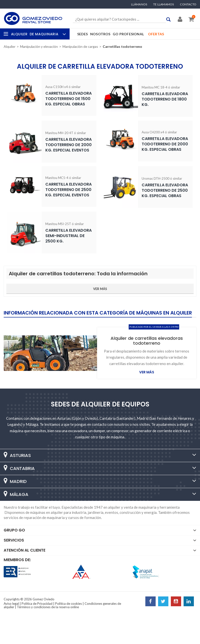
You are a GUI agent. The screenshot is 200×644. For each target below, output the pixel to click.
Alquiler (38, 34)
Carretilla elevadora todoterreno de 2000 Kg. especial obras (165, 144)
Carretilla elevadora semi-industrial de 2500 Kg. (69, 236)
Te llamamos (163, 4)
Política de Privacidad (37, 604)
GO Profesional (128, 34)
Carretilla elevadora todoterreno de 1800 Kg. (165, 99)
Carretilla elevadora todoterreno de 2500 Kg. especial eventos (69, 190)
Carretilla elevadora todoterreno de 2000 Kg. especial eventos (69, 145)
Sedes (83, 34)
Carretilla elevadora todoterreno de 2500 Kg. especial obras (165, 190)
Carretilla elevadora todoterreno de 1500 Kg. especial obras (69, 99)
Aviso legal (11, 604)
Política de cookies (69, 604)
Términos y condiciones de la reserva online (48, 607)
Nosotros (100, 34)
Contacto (188, 4)
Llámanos (139, 4)
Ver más (147, 372)
